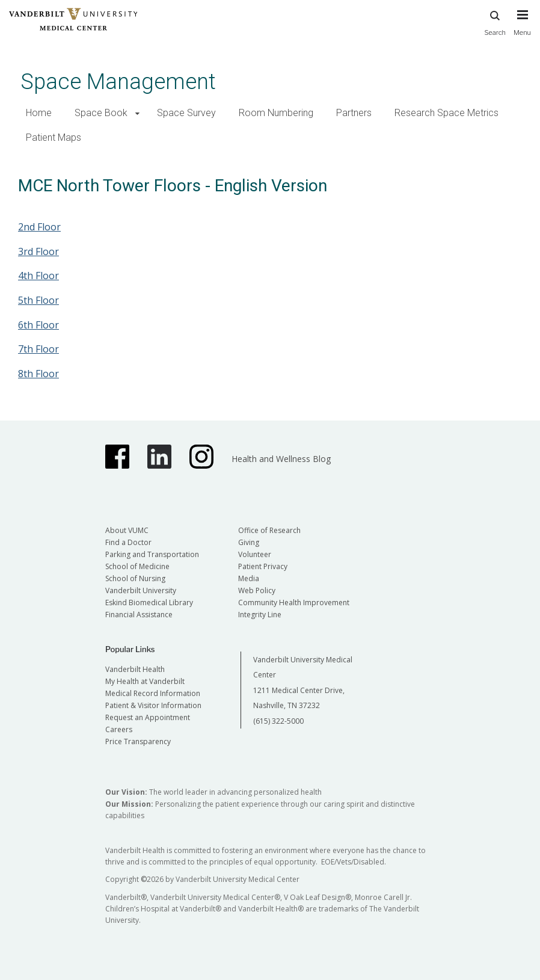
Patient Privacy (263, 566)
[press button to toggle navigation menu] (522, 28)
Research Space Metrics (446, 113)
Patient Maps (54, 137)
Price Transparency (138, 741)
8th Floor (38, 374)
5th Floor (38, 300)
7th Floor (38, 349)
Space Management (118, 82)
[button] (137, 113)
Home (39, 113)
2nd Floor (39, 227)
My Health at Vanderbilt (145, 681)
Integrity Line (260, 615)
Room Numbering (276, 113)
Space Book (101, 113)
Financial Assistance (139, 615)
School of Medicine (137, 566)
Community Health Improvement (294, 602)
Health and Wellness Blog (281, 459)
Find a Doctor (128, 542)
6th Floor (38, 325)
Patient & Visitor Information (153, 705)
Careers (119, 729)
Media (249, 578)
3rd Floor (38, 251)
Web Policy (257, 590)
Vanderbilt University (141, 590)
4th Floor (38, 276)
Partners (354, 113)
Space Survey (186, 113)
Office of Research (269, 530)
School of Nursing (135, 578)
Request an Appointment (148, 717)
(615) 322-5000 (278, 721)
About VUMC (127, 530)
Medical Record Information (153, 693)
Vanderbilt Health (135, 669)
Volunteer (255, 554)
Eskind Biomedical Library (149, 602)
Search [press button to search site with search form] (495, 21)
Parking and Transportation (152, 554)
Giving (249, 542)
